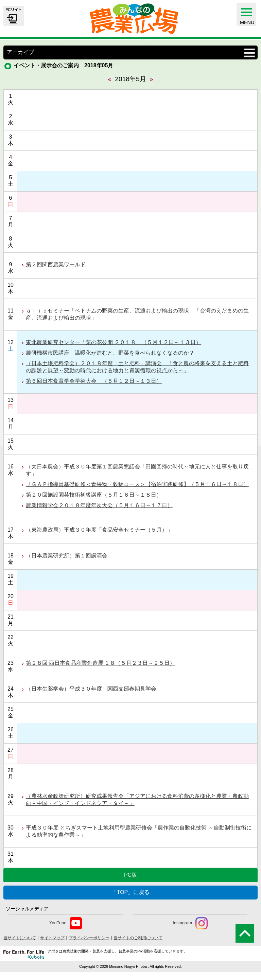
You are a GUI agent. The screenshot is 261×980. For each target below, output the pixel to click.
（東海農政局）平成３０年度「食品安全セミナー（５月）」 (99, 530)
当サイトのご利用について (138, 938)
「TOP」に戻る (131, 892)
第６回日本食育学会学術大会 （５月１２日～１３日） (94, 381)
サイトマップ (52, 938)
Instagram (190, 923)
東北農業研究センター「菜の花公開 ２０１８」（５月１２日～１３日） (114, 342)
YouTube (66, 923)
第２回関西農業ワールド (56, 264)
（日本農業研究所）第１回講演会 (67, 556)
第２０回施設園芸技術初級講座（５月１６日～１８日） (94, 495)
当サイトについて (20, 938)
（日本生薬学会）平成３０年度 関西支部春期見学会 (91, 689)
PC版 (130, 875)
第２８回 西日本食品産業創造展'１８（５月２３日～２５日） (101, 663)
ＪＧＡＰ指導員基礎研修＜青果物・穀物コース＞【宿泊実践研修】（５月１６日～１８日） (137, 484)
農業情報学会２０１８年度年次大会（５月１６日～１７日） (99, 505)
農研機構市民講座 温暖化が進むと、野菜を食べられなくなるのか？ (110, 353)
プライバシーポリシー (89, 938)
